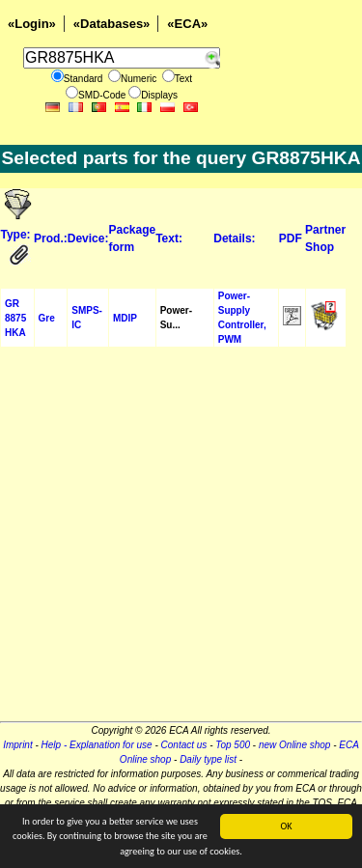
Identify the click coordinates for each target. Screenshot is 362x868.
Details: (234, 238)
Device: (88, 238)
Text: (169, 238)
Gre (47, 318)
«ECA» (187, 24)
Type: (16, 235)
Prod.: (51, 238)
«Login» (32, 24)
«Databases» (112, 24)
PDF (291, 238)
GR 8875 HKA (15, 318)
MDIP (125, 318)
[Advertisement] (181, 540)
